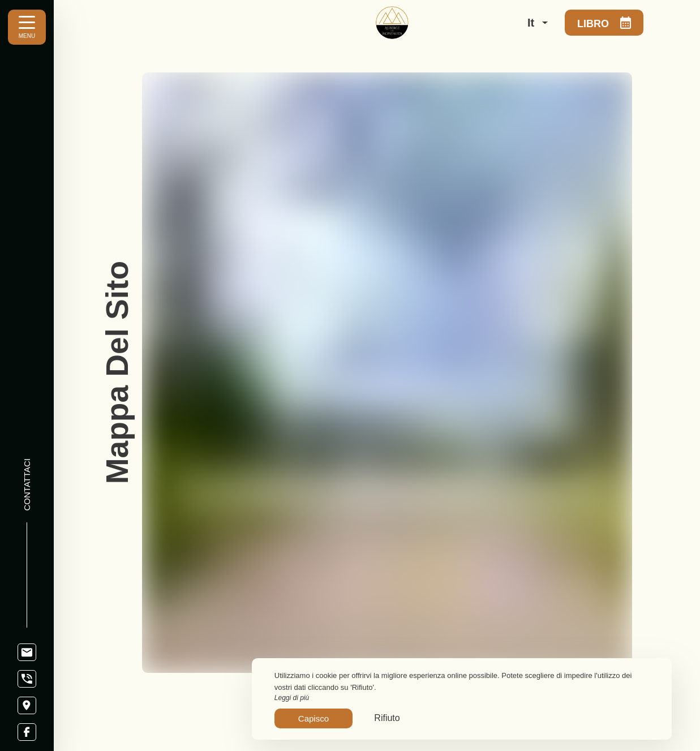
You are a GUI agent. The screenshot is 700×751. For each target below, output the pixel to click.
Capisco (314, 718)
